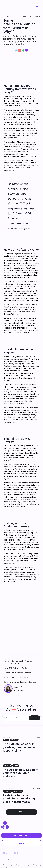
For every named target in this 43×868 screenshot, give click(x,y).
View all (21, 812)
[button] (37, 7)
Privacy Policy (6, 860)
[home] (10, 7)
